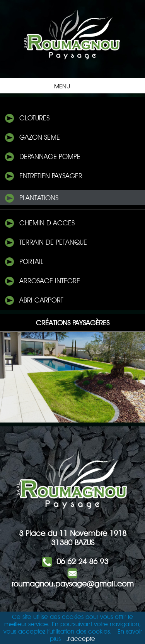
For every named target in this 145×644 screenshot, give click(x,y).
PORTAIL (24, 262)
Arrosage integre (42, 281)
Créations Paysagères (73, 323)
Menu (71, 86)
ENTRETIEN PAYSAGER (43, 176)
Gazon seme (32, 138)
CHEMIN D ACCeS (39, 223)
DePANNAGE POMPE (42, 157)
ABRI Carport (34, 301)
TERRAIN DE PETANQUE (45, 243)
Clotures (27, 118)
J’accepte (81, 639)
